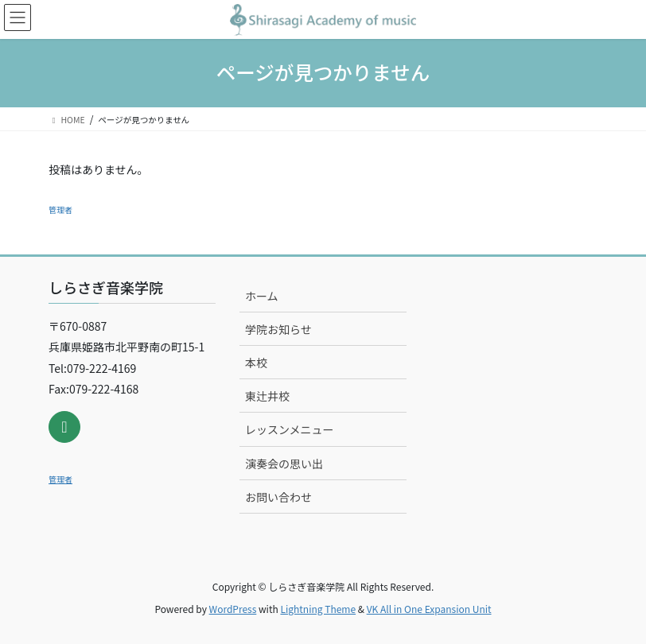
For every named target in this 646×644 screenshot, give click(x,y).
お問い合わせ (278, 497)
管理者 (60, 209)
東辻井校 (267, 396)
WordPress (233, 609)
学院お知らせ (278, 329)
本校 (256, 363)
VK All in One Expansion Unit (429, 609)
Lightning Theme (318, 609)
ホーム (262, 296)
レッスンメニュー (290, 429)
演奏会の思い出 (284, 464)
